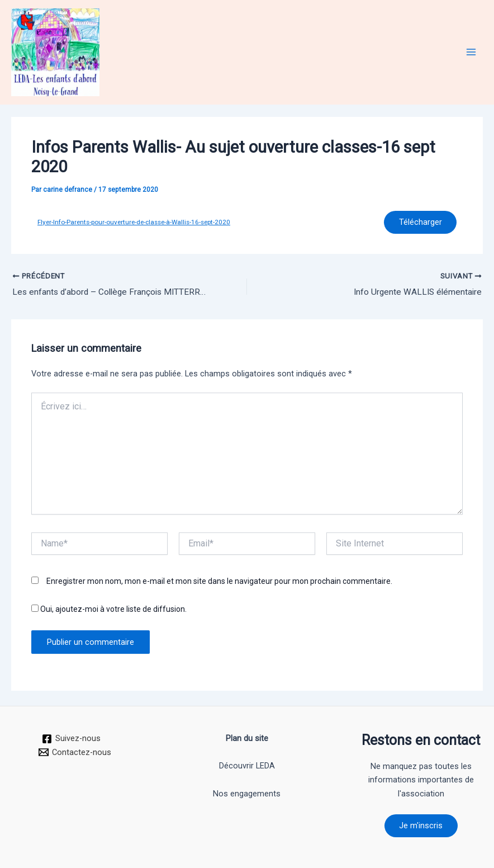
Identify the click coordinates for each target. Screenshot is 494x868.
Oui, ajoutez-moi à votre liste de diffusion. (109, 611)
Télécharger (419, 223)
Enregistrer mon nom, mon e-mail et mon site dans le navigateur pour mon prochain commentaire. (219, 583)
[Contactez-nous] (75, 751)
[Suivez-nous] (71, 738)
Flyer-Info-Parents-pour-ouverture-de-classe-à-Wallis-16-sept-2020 (134, 223)
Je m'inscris (421, 825)
